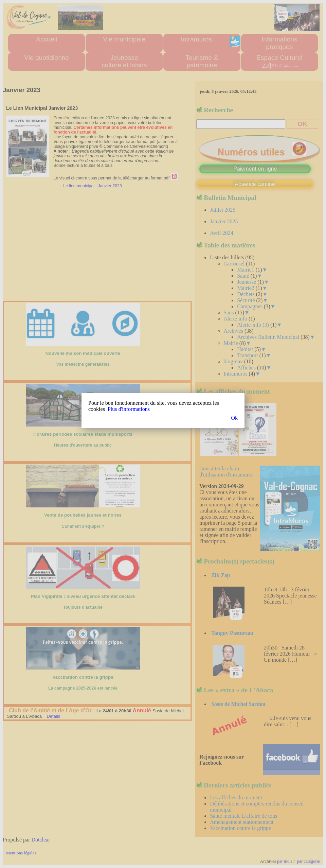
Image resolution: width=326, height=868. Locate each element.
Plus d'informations (129, 409)
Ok (234, 418)
